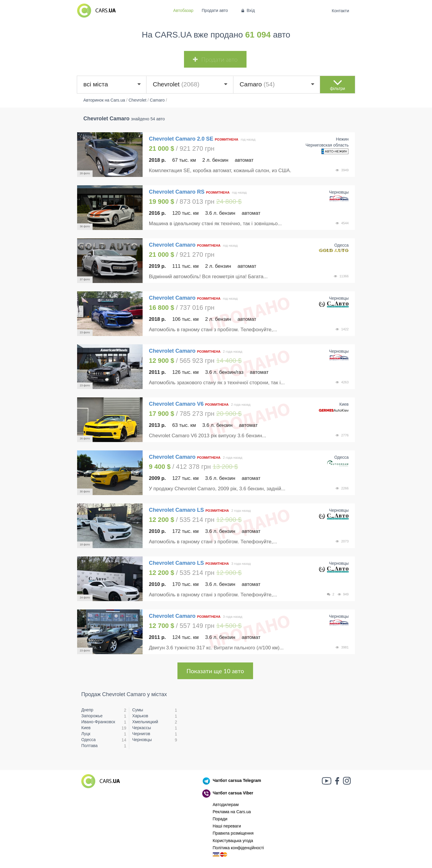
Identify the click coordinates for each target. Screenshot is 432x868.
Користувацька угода (233, 841)
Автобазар (183, 10)
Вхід (248, 10)
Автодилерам (226, 805)
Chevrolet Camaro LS (176, 510)
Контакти (340, 11)
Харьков (140, 716)
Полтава (89, 746)
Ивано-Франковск (98, 722)
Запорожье (92, 716)
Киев (86, 728)
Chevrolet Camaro (173, 245)
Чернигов (141, 734)
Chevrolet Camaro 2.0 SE (181, 139)
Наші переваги (227, 826)
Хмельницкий (145, 722)
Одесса (88, 740)
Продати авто (215, 10)
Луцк (86, 734)
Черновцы (142, 740)
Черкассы (142, 728)
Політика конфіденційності (238, 848)
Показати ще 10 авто (215, 671)
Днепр (87, 710)
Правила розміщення (233, 833)
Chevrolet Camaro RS (177, 192)
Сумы (138, 710)
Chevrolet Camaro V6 (176, 404)
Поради (220, 819)
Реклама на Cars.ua (232, 812)
